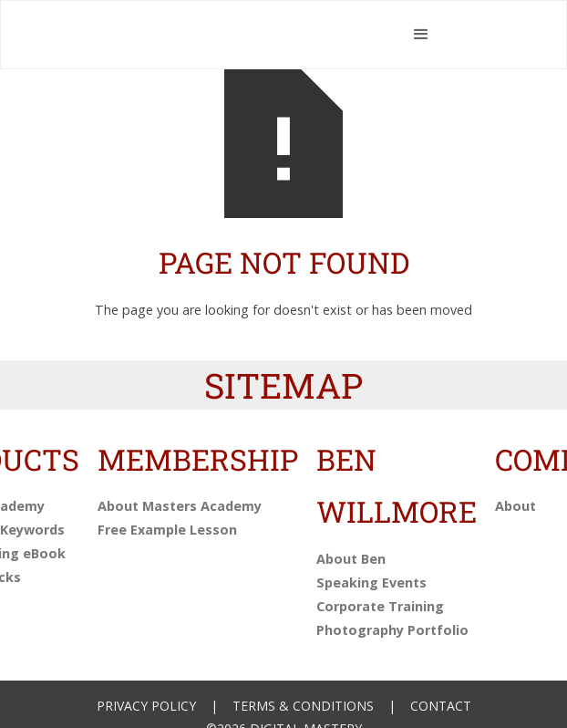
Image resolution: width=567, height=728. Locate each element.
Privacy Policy (146, 706)
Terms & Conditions (303, 706)
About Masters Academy (180, 506)
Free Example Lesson (167, 530)
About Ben (351, 559)
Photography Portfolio (392, 630)
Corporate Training (380, 606)
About (515, 506)
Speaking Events (371, 582)
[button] (422, 35)
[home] (245, 35)
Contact (441, 706)
